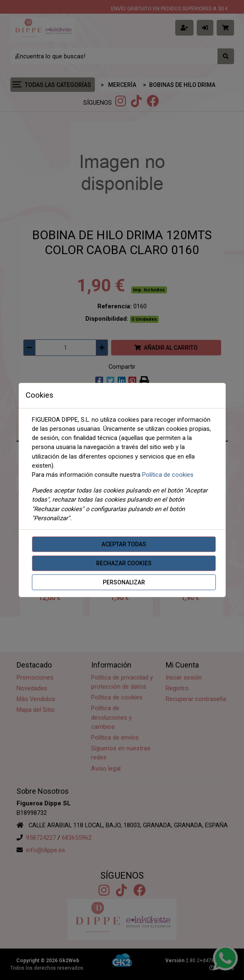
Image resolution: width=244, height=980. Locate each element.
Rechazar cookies (124, 563)
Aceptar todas (124, 544)
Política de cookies (168, 475)
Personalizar (124, 582)
